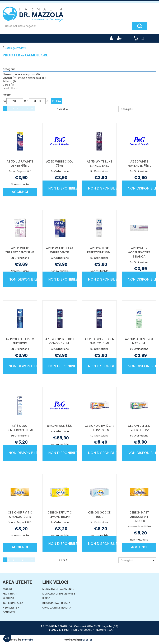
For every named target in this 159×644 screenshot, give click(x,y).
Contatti (9, 612)
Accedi (7, 589)
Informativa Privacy (56, 603)
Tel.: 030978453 (58, 630)
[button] (137, 109)
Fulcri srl (87, 640)
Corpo (8, 85)
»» (32, 108)
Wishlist (8, 598)
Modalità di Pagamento (58, 589)
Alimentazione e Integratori (21, 74)
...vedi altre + (10, 88)
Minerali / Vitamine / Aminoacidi (24, 78)
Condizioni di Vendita (57, 608)
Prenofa (28, 640)
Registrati (10, 594)
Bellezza (9, 81)
